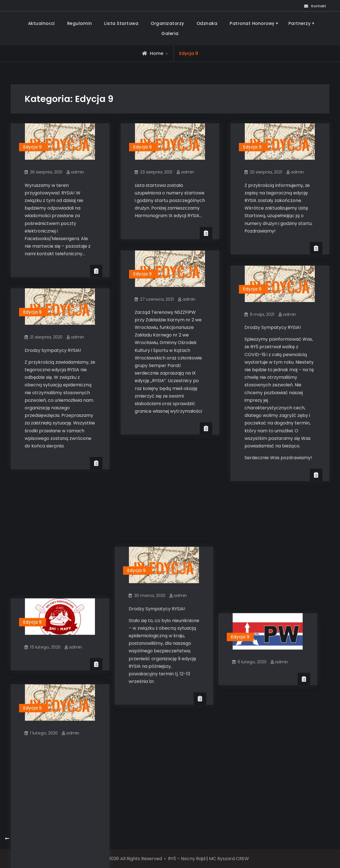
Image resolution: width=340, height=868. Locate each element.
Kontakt (315, 6)
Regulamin (80, 23)
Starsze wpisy (27, 839)
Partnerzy (300, 23)
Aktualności (41, 23)
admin (77, 172)
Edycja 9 (32, 147)
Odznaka (207, 23)
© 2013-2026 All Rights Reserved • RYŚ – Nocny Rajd (148, 859)
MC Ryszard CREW (229, 859)
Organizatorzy (167, 23)
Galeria (170, 33)
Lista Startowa (121, 23)
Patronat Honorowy (252, 23)
